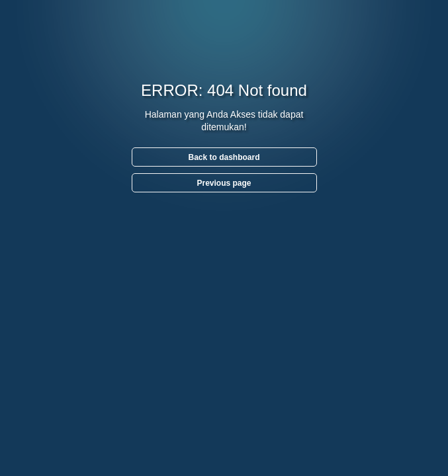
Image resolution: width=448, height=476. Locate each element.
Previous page (224, 183)
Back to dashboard (224, 157)
